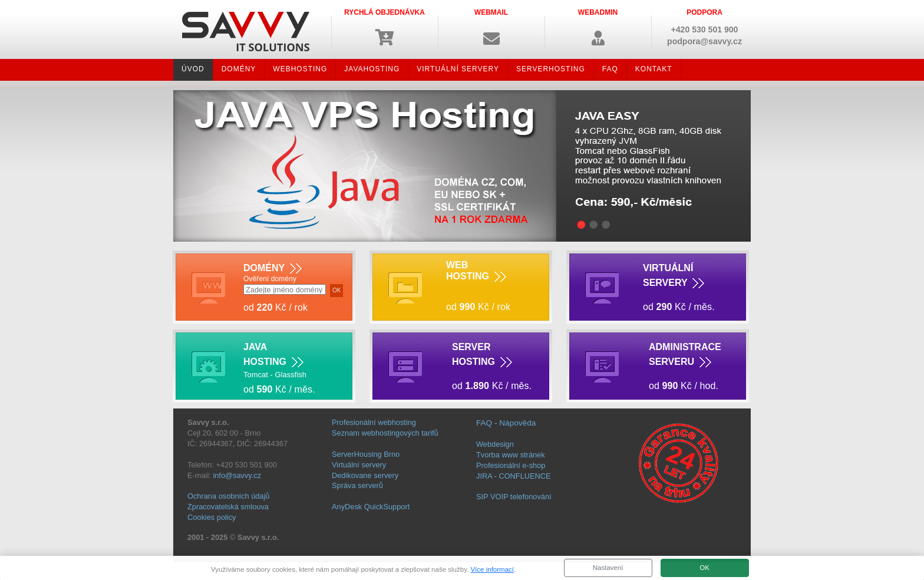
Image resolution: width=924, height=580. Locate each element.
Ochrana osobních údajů (228, 496)
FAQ (610, 69)
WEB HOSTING (476, 271)
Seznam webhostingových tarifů (385, 433)
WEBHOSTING (300, 69)
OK (704, 568)
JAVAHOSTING (372, 69)
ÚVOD (193, 69)
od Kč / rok (478, 307)
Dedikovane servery (365, 475)
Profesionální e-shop (511, 465)
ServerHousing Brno (366, 454)
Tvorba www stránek (511, 455)
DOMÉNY (239, 69)
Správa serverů (357, 485)
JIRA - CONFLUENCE (514, 476)
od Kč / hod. (684, 386)
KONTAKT (654, 69)
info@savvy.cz (237, 475)
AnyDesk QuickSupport (371, 507)
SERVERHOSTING (551, 69)
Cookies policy (212, 517)
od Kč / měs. (679, 307)
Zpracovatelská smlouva (228, 507)
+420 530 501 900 (705, 29)
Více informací (492, 569)
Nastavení (608, 568)
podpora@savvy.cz (704, 41)
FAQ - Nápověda (506, 423)
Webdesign (495, 444)
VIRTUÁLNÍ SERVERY (458, 69)
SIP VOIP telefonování (514, 497)
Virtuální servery (359, 465)
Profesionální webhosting (374, 422)
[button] (491, 26)
